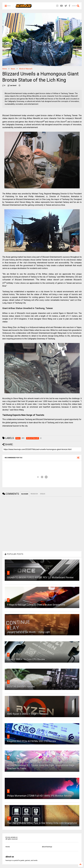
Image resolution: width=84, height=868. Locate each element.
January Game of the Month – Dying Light (28, 632)
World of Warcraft (26, 69)
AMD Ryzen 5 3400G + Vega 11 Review (27, 714)
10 (9, 818)
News (13, 69)
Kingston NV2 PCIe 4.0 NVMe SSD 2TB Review (32, 741)
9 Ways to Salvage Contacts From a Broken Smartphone (36, 605)
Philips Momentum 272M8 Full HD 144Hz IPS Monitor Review (39, 796)
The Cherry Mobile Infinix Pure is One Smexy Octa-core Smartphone (42, 823)
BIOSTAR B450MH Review (21, 687)
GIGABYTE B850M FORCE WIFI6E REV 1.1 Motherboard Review (40, 577)
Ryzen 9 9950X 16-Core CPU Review (26, 659)
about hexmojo (47, 847)
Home (5, 69)
